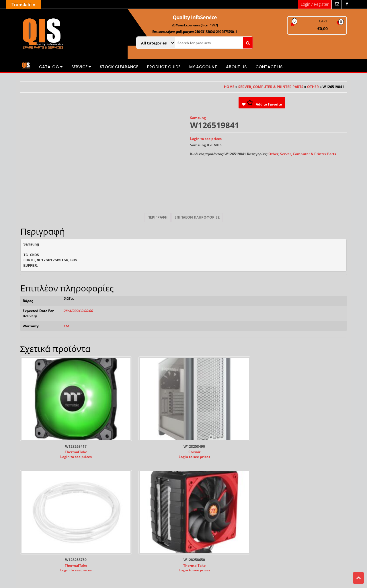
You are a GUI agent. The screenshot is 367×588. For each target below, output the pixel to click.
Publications (121, 479)
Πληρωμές (202, 479)
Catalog (51, 67)
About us (236, 67)
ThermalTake (56, 422)
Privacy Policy (122, 484)
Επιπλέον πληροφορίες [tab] (197, 217)
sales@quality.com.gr (38, 499)
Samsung (198, 118)
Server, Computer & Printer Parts (271, 87)
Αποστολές (203, 484)
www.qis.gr (30, 489)
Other (313, 87)
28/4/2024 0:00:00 (78, 311)
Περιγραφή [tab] (157, 217)
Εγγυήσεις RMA (207, 489)
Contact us (269, 67)
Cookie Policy (121, 489)
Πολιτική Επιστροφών (213, 493)
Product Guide (164, 67)
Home (229, 87)
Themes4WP (217, 567)
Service (81, 67)
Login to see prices (206, 139)
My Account (203, 67)
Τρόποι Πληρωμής (209, 474)
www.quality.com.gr (37, 494)
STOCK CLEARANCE (119, 67)
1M (66, 326)
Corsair (140, 422)
